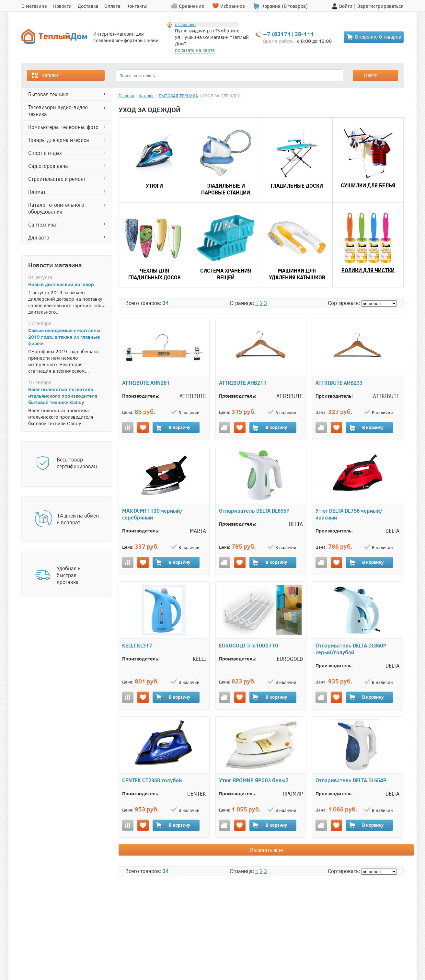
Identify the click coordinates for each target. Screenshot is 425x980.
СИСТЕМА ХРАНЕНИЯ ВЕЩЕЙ (226, 274)
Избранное (233, 6)
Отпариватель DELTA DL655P (254, 511)
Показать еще (266, 850)
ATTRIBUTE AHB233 (339, 383)
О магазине (34, 6)
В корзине (374, 37)
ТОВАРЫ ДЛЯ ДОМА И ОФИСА (59, 140)
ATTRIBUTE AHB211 (243, 383)
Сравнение (191, 6)
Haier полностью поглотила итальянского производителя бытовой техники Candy (63, 396)
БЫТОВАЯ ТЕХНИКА (48, 94)
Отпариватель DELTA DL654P (351, 780)
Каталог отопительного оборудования (56, 208)
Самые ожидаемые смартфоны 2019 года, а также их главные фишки (64, 337)
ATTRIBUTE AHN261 (146, 383)
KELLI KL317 (137, 645)
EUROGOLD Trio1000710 (249, 645)
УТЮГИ (154, 186)
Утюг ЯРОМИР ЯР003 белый (254, 780)
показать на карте (195, 50)
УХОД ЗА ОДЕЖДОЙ (222, 96)
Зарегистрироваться (380, 6)
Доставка (88, 6)
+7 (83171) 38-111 (289, 34)
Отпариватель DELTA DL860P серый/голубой (351, 649)
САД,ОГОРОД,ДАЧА (48, 166)
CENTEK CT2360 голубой (152, 780)
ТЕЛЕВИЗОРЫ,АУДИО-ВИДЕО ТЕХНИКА (58, 111)
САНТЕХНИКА (42, 224)
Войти (346, 6)
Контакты (137, 6)
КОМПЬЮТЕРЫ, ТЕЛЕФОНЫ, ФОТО (63, 127)
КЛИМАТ (37, 192)
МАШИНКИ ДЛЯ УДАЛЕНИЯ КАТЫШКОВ (297, 274)
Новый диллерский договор (61, 284)
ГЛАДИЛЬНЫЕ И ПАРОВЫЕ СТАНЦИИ (226, 189)
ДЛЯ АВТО (39, 237)
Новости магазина (55, 265)
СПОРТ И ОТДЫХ (45, 153)
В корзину (173, 428)
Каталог (45, 75)
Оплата (112, 6)
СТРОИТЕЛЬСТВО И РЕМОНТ (57, 179)
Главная (126, 96)
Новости (62, 6)
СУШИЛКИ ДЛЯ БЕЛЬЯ (368, 185)
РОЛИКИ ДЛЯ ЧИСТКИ (368, 270)
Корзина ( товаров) (285, 6)
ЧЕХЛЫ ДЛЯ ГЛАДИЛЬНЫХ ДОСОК (155, 274)
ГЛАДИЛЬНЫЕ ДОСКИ (297, 186)
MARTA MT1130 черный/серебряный (152, 514)
